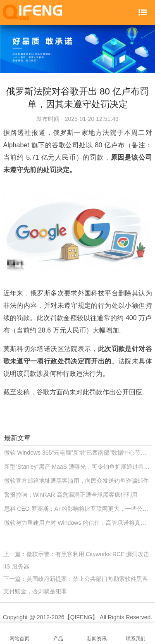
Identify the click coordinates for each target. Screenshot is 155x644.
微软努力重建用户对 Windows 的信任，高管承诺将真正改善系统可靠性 (78, 523)
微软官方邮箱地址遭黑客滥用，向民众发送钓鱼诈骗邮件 (76, 481)
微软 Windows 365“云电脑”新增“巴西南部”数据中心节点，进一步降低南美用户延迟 (78, 453)
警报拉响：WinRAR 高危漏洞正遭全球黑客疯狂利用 (71, 495)
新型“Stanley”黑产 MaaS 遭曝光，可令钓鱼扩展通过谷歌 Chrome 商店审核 (78, 467)
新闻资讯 (97, 634)
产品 (58, 634)
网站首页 (19, 634)
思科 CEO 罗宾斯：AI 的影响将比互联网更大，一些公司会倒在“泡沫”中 (78, 509)
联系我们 (136, 634)
